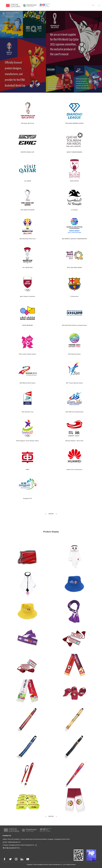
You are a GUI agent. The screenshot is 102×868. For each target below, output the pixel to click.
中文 (93, 5)
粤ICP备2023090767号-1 (11, 848)
